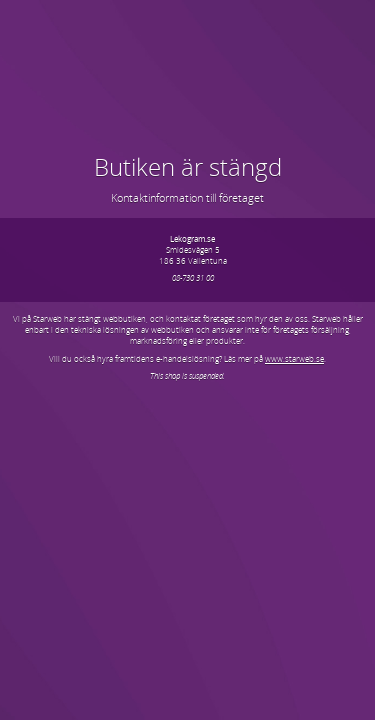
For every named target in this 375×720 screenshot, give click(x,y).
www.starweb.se (294, 358)
